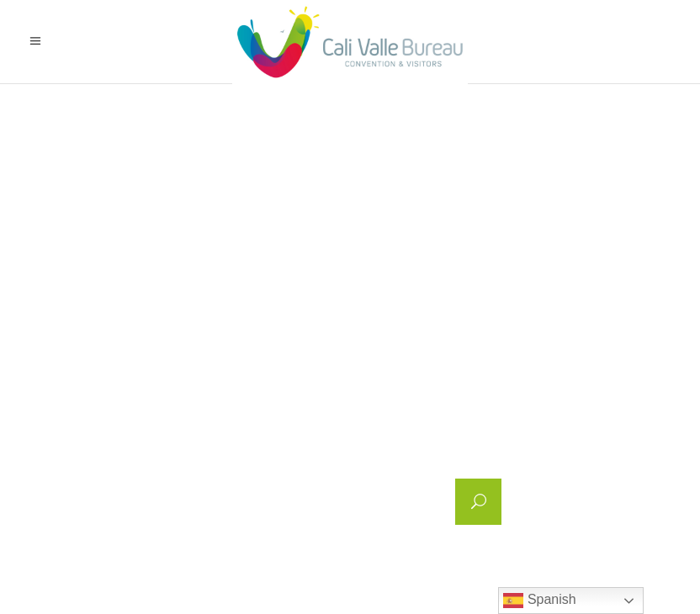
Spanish (539, 601)
